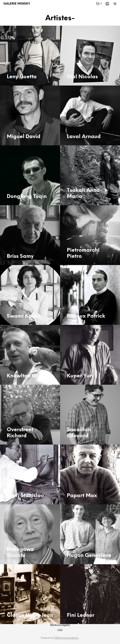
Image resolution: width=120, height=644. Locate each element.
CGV (60, 630)
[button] (99, 4)
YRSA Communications (66, 638)
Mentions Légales (60, 625)
